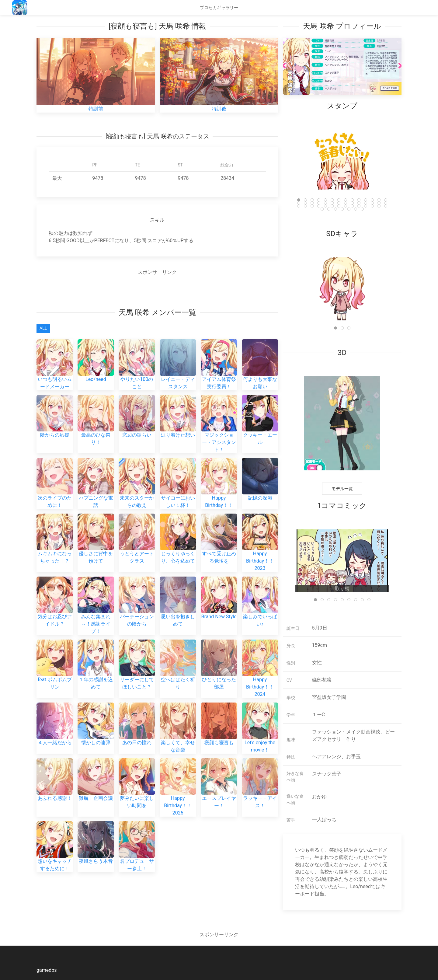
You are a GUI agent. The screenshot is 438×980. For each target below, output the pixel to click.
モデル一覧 (342, 489)
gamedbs (47, 970)
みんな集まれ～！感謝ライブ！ (96, 595)
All (43, 328)
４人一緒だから (55, 706)
